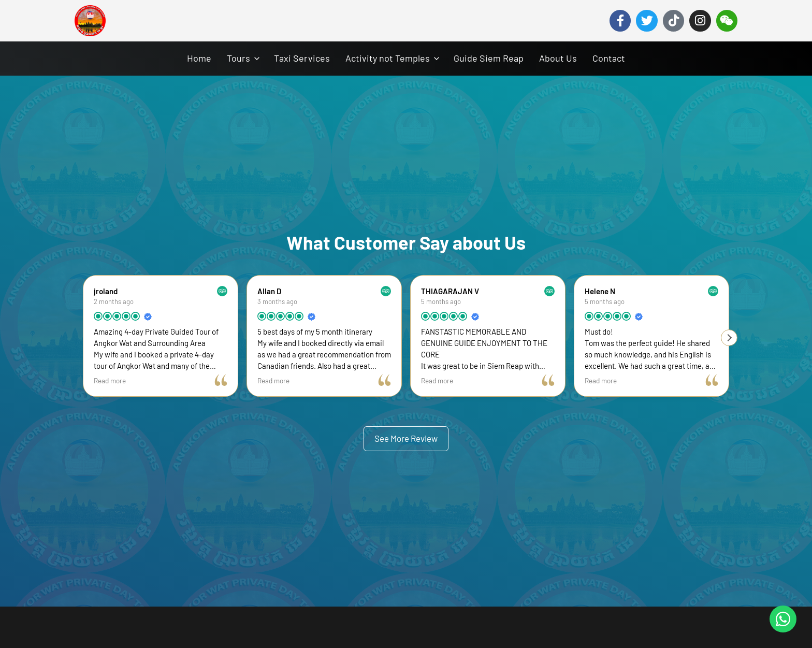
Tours (238, 58)
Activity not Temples (388, 58)
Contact (609, 58)
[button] (729, 338)
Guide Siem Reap (489, 58)
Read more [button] (110, 380)
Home (199, 58)
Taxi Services (302, 58)
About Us (558, 58)
